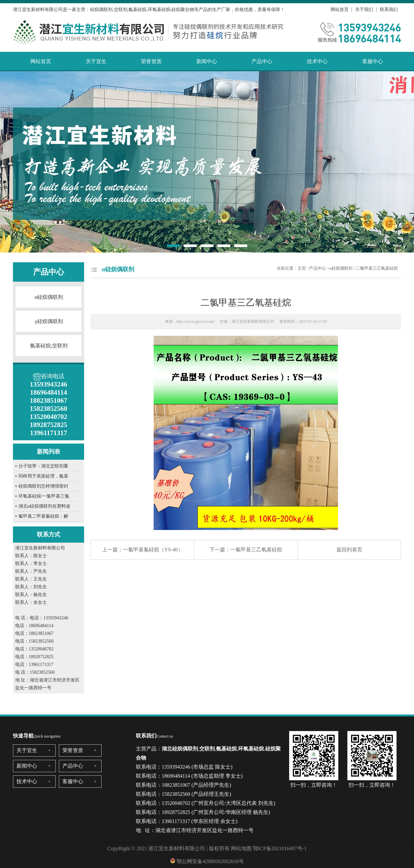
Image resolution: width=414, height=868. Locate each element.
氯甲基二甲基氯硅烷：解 (43, 516)
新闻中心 (207, 61)
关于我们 (364, 10)
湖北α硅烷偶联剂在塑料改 (44, 506)
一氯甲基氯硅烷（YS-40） (153, 550)
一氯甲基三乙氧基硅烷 (256, 550)
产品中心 (262, 61)
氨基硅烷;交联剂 (49, 346)
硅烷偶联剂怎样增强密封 (43, 486)
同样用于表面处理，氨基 (43, 476)
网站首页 (340, 10)
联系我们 (389, 10)
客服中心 (373, 61)
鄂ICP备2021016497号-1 (280, 848)
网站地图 (241, 848)
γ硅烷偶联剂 (49, 321)
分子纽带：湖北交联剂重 (43, 466)
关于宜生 (96, 61)
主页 (302, 268)
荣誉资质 (151, 61)
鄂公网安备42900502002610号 (210, 861)
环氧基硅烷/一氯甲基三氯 (44, 496)
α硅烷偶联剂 (49, 297)
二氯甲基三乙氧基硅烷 (377, 268)
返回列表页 (349, 550)
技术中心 (317, 61)
